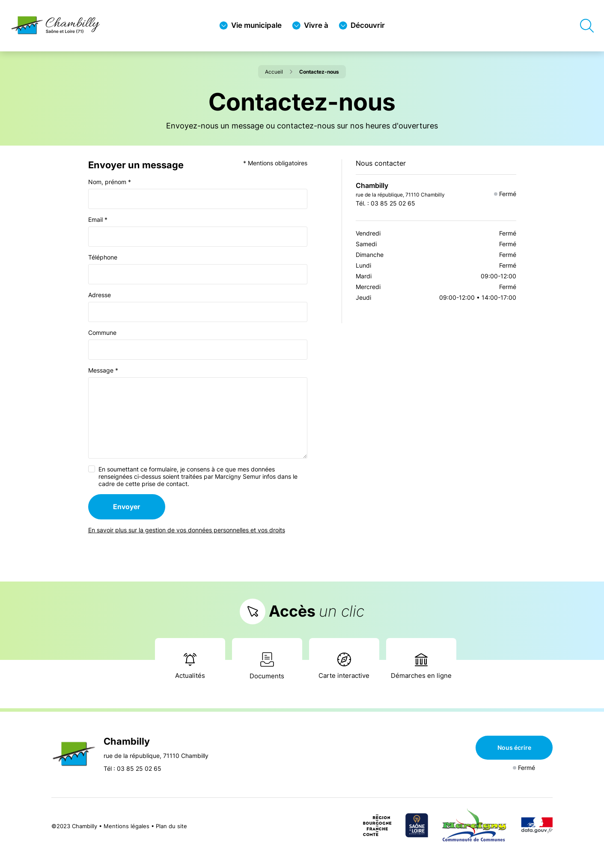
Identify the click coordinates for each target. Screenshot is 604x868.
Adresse (100, 295)
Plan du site (171, 826)
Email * (98, 219)
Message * (103, 370)
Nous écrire (514, 747)
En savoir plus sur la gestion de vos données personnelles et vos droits (187, 530)
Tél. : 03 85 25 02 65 (385, 203)
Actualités (190, 666)
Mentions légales (126, 826)
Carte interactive (344, 666)
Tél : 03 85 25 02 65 (132, 768)
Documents (267, 666)
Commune (102, 333)
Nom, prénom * (110, 182)
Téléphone (103, 257)
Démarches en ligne (421, 666)
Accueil (279, 72)
